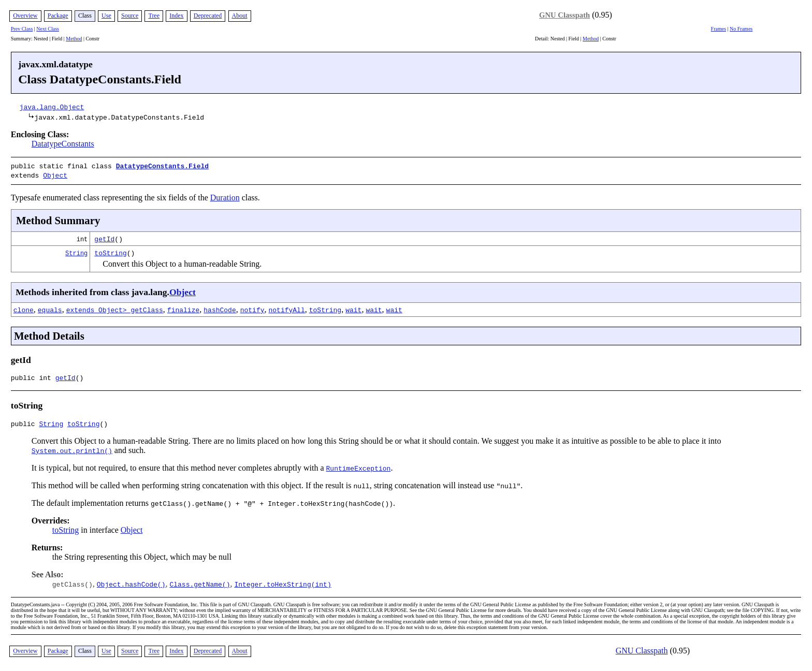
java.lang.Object (52, 107)
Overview (25, 16)
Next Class (48, 29)
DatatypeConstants (63, 144)
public (25, 425)
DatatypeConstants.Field (162, 166)
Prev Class (22, 29)
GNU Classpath (564, 15)
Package (58, 16)
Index (176, 16)
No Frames (741, 29)
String (76, 251)
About (240, 16)
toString (110, 251)
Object (55, 174)
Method (74, 39)
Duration (225, 195)
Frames (719, 29)
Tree (154, 16)
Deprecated (208, 16)
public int (33, 377)
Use (106, 16)
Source (130, 16)
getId (104, 237)
